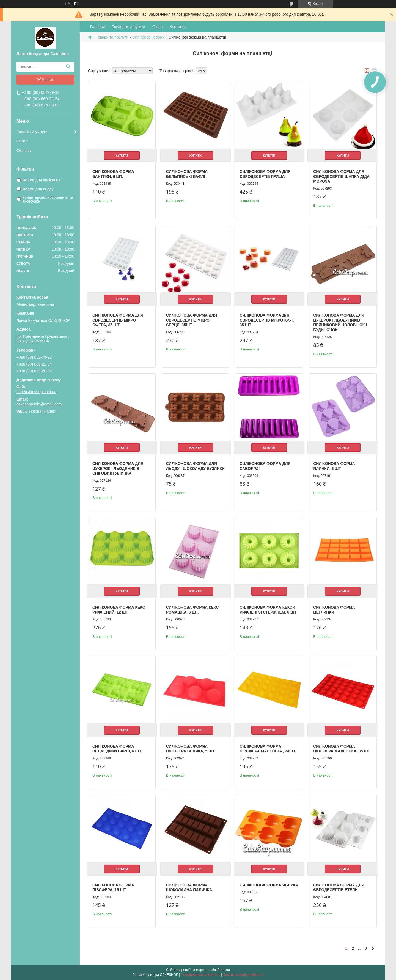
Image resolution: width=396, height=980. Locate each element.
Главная (97, 27)
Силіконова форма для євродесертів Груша (265, 174)
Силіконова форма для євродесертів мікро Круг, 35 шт (267, 320)
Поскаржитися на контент (200, 975)
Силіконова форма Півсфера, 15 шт (113, 888)
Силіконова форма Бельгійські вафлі (187, 174)
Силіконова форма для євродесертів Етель (339, 888)
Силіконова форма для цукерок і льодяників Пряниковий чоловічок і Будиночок (340, 322)
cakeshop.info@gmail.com (39, 404)
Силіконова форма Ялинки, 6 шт (334, 466)
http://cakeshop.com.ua (36, 392)
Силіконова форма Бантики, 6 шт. (113, 174)
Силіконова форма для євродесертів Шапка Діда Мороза (341, 176)
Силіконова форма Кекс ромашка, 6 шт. (193, 610)
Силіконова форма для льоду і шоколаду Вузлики (195, 466)
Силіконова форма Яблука (269, 885)
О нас (22, 141)
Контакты (178, 27)
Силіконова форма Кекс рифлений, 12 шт (119, 610)
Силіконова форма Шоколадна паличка (189, 888)
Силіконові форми (148, 37)
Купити (122, 156)
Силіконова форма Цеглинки (334, 610)
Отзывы (24, 150)
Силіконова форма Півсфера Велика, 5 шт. (191, 749)
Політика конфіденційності (243, 975)
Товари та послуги (112, 37)
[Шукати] (68, 67)
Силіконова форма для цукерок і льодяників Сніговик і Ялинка (118, 468)
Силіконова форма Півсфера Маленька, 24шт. (268, 749)
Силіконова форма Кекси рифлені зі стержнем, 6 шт (268, 610)
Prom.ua (224, 970)
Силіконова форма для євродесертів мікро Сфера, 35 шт (118, 320)
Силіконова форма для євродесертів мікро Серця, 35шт (192, 320)
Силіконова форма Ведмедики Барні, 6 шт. (117, 749)
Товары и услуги (32, 131)
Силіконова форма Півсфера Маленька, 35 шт (342, 749)
